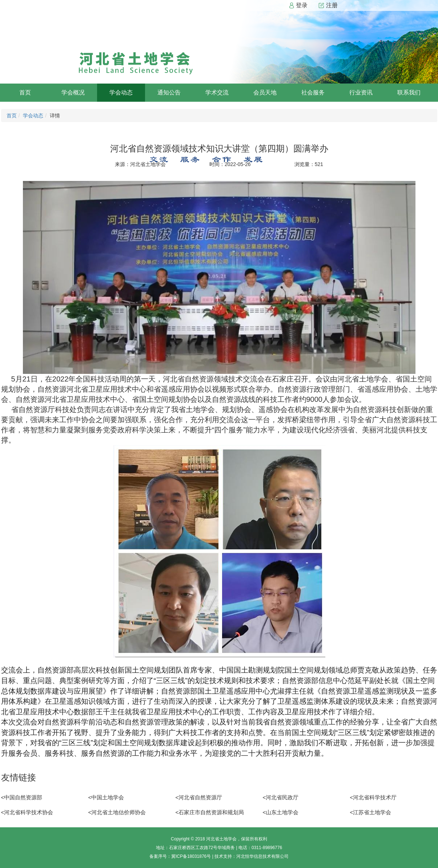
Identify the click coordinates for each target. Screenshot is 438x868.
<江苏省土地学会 (371, 812)
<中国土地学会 (106, 797)
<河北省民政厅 (281, 797)
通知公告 (169, 92)
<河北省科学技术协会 (27, 812)
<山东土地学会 (281, 812)
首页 (25, 92)
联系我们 (409, 92)
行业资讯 (361, 92)
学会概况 (73, 92)
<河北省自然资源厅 (199, 797)
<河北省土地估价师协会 (117, 812)
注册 (328, 5)
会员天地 (265, 92)
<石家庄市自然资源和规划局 (210, 812)
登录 (298, 5)
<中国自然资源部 (22, 797)
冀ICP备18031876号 (191, 856)
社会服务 (313, 92)
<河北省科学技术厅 (373, 797)
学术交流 (217, 92)
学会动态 (121, 92)
